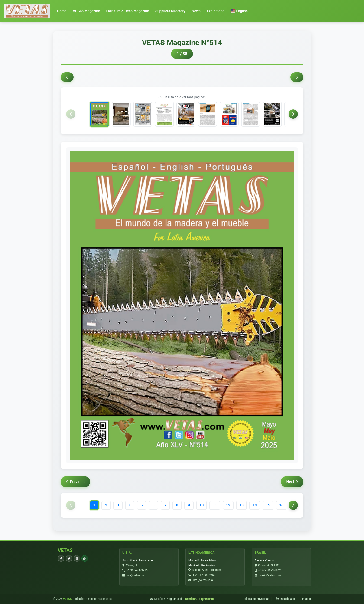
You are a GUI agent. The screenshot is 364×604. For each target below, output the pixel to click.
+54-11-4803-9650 (204, 575)
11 (215, 505)
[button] (239, 11)
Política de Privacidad (256, 599)
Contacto (305, 599)
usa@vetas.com (136, 576)
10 (201, 505)
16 (281, 505)
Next (292, 482)
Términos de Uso (284, 599)
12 (228, 505)
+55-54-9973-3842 (270, 571)
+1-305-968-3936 (137, 571)
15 (268, 505)
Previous (75, 482)
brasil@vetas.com (270, 576)
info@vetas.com (203, 580)
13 (241, 505)
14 (255, 505)
